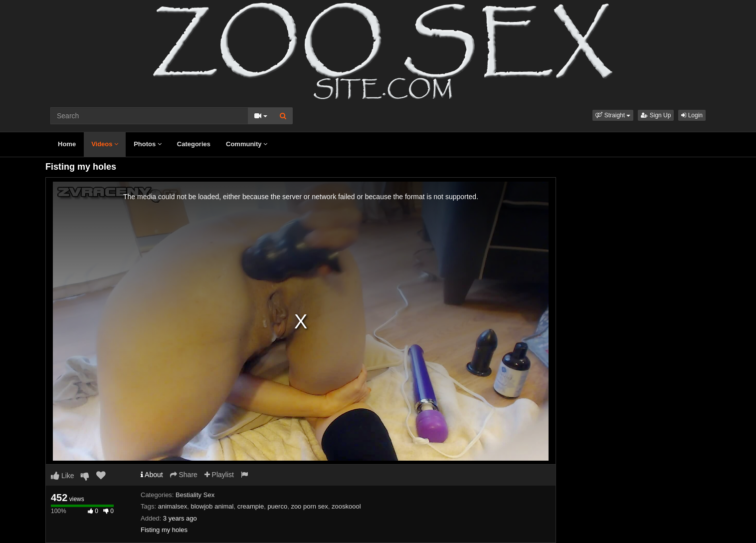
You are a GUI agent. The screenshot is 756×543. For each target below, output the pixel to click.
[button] (613, 115)
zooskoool (346, 506)
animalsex (173, 506)
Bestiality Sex (195, 495)
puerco (277, 506)
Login (692, 115)
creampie (251, 506)
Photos (148, 144)
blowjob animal (212, 506)
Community (247, 144)
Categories (194, 144)
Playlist (219, 475)
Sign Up (656, 115)
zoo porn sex (309, 506)
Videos (105, 144)
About (152, 475)
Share (184, 475)
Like (63, 476)
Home (67, 144)
